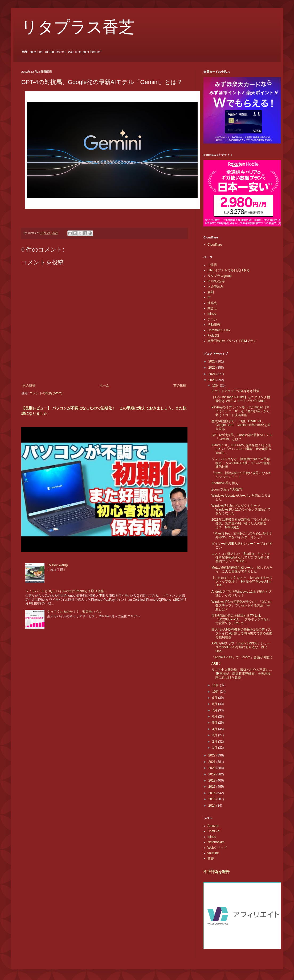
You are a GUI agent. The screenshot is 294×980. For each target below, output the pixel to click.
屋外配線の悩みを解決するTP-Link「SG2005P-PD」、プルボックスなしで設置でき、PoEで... (241, 620)
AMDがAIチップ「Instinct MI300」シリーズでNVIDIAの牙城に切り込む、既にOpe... (241, 647)
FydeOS (213, 336)
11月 (216, 685)
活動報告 (214, 325)
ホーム (104, 385)
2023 (213, 380)
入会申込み (215, 286)
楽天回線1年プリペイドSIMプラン (232, 341)
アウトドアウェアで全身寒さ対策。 (237, 391)
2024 (213, 374)
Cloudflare (215, 245)
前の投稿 (180, 385)
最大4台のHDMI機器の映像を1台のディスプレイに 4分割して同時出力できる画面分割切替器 (242, 633)
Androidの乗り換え (225, 483)
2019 (213, 774)
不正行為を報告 (217, 872)
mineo (212, 314)
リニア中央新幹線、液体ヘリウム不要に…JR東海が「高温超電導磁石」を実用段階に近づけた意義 (242, 674)
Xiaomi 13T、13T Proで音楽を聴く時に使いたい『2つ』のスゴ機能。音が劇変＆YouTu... (242, 449)
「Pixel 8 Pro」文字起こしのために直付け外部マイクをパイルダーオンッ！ (242, 535)
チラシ (212, 319)
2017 (213, 787)
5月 (215, 723)
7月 (215, 710)
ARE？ (216, 664)
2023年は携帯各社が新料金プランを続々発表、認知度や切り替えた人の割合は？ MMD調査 (241, 523)
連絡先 (212, 303)
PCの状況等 (216, 281)
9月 (215, 698)
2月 (215, 742)
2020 (213, 768)
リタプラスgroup (220, 276)
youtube (213, 853)
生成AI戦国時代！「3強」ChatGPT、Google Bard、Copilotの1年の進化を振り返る (241, 425)
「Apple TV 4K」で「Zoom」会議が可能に (242, 657)
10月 (216, 692)
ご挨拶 (212, 265)
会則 (211, 292)
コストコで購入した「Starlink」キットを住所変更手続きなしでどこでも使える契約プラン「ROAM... (241, 558)
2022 (213, 755)
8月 (215, 704)
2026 (213, 361)
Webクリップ (217, 848)
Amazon (213, 826)
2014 (213, 806)
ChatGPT (214, 831)
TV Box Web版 (58, 565)
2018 (213, 780)
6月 (215, 716)
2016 (213, 793)
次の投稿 (29, 385)
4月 (215, 729)
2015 (213, 799)
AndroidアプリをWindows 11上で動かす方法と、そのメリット (242, 593)
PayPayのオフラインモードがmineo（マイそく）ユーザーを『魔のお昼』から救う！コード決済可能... (241, 411)
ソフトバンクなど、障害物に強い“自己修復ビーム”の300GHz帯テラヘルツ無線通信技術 (241, 463)
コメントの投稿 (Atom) (46, 393)
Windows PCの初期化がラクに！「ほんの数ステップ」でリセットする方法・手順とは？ (241, 606)
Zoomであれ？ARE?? (227, 489)
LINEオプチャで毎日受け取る (229, 270)
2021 (213, 762)
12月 (216, 385)
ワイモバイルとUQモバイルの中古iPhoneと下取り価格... (66, 591)
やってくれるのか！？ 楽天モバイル (74, 612)
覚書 (211, 858)
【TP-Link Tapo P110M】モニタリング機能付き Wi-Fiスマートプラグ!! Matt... (241, 399)
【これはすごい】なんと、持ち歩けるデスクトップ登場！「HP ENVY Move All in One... (242, 582)
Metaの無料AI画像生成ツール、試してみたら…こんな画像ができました (242, 569)
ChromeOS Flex (219, 330)
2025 (213, 368)
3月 (215, 735)
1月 (215, 748)
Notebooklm (216, 842)
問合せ (212, 308)
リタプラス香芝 (78, 27)
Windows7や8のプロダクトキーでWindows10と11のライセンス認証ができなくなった (241, 510)
